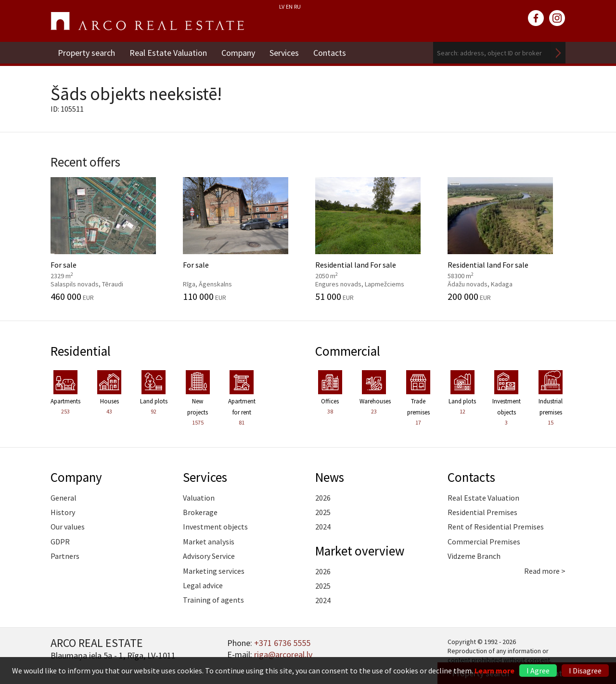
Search (558, 53)
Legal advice (203, 585)
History (63, 512)
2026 (323, 498)
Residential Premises (482, 512)
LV (282, 6)
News (330, 477)
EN (289, 6)
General (64, 498)
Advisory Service (209, 556)
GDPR (60, 542)
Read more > (545, 571)
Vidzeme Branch (474, 556)
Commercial (348, 351)
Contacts (330, 53)
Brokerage (200, 512)
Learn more (494, 671)
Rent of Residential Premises (496, 527)
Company (238, 53)
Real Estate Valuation (168, 53)
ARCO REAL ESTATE (147, 21)
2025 (323, 512)
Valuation (199, 498)
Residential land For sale (374, 239)
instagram (557, 18)
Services (284, 53)
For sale (109, 239)
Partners (65, 556)
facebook (536, 18)
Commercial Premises (484, 542)
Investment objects (215, 527)
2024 (323, 527)
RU (297, 6)
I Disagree (585, 671)
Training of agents (213, 600)
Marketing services (214, 571)
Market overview (360, 551)
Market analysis (209, 542)
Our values (68, 527)
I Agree (538, 671)
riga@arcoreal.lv (283, 654)
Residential (81, 351)
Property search (86, 53)
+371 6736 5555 (282, 643)
